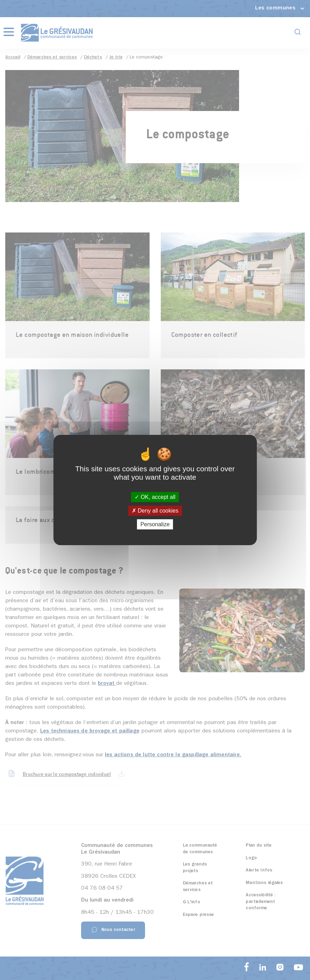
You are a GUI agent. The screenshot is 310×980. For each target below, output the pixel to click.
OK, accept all (155, 497)
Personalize (155, 524)
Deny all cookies (155, 511)
